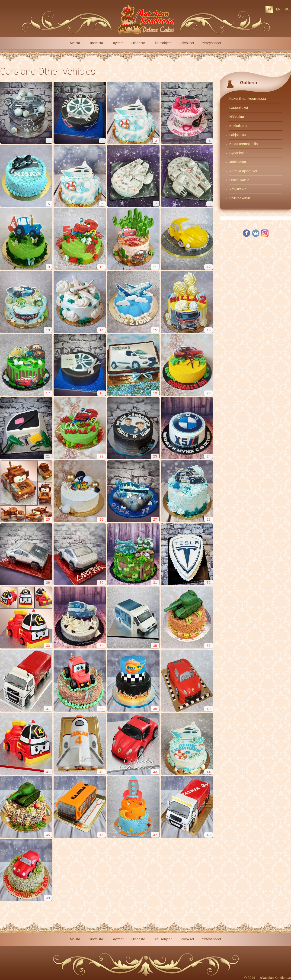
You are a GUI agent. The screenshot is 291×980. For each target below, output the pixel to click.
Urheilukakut (239, 180)
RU (287, 9)
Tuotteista (95, 43)
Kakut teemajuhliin (244, 144)
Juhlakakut (238, 162)
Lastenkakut (239, 108)
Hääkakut (237, 117)
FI (269, 9)
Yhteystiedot (212, 43)
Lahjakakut (238, 135)
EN (278, 9)
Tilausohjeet (162, 43)
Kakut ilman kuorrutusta (248, 98)
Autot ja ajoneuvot (243, 171)
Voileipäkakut (240, 198)
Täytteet (117, 43)
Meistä (75, 43)
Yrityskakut (238, 189)
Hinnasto (138, 43)
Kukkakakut (238, 126)
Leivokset (187, 43)
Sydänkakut (238, 153)
